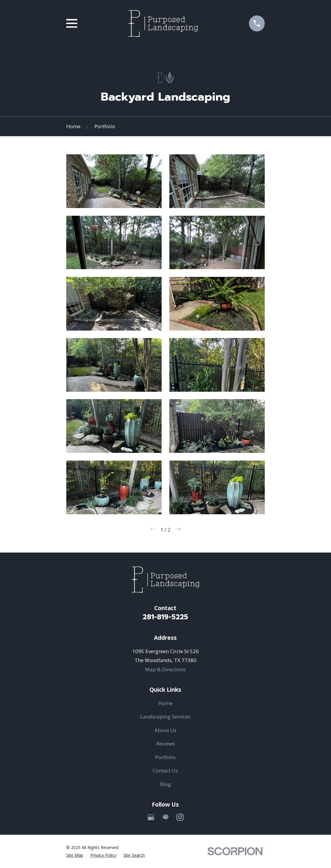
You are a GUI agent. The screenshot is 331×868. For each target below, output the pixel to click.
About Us (165, 730)
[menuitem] (75, 855)
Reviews (165, 744)
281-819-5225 (165, 617)
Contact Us (165, 771)
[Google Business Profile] (151, 817)
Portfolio (165, 757)
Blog (165, 784)
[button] (114, 181)
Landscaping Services (165, 717)
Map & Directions (165, 669)
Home (165, 703)
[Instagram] (180, 817)
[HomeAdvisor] (165, 817)
